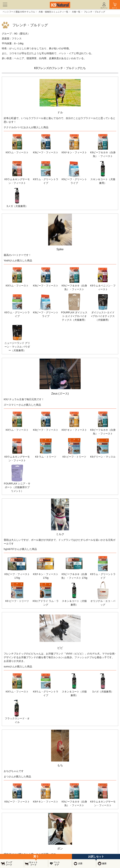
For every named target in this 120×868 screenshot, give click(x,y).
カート (115, 8)
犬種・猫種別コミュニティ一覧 (53, 12)
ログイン (104, 8)
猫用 (104, 864)
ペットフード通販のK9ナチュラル (19, 12)
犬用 (80, 864)
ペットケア (57, 864)
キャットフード (33, 864)
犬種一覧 (76, 12)
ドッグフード (9, 864)
